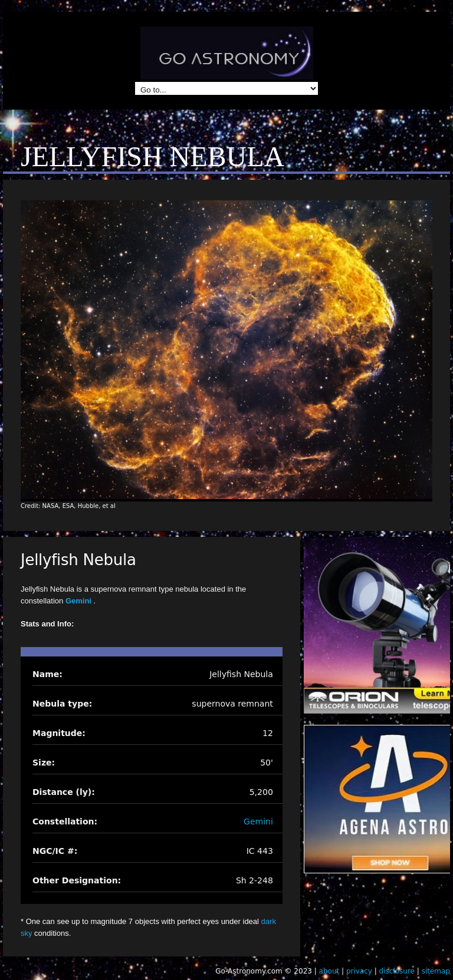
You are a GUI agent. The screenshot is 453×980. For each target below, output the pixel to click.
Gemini (80, 601)
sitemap (436, 971)
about (329, 971)
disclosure (397, 971)
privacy (359, 971)
